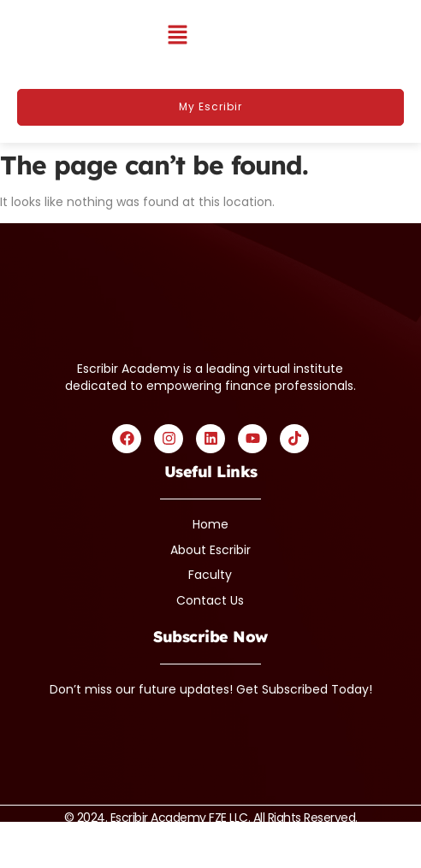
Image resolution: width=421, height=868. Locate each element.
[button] (178, 36)
